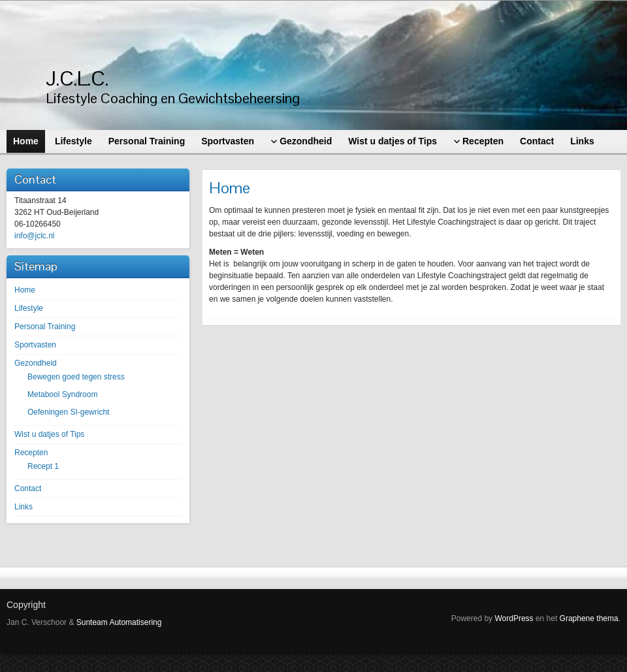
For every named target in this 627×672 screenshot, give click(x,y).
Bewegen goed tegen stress (76, 377)
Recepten (31, 453)
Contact (28, 488)
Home (25, 290)
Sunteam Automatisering (119, 622)
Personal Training (45, 327)
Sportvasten (35, 345)
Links (24, 507)
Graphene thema (589, 618)
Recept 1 (43, 466)
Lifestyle (29, 308)
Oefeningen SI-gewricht (68, 412)
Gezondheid (36, 363)
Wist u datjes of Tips (49, 434)
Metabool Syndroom (62, 394)
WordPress (514, 618)
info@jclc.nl (35, 236)
